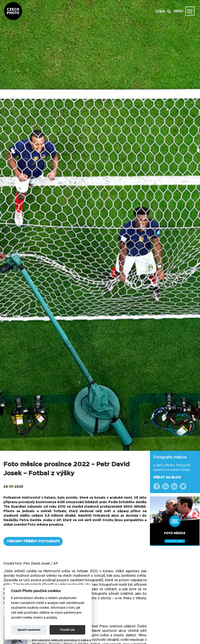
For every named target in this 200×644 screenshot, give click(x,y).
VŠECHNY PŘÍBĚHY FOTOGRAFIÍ (33, 541)
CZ (157, 11)
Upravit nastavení (29, 630)
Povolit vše (67, 630)
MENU (178, 11)
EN (163, 11)
